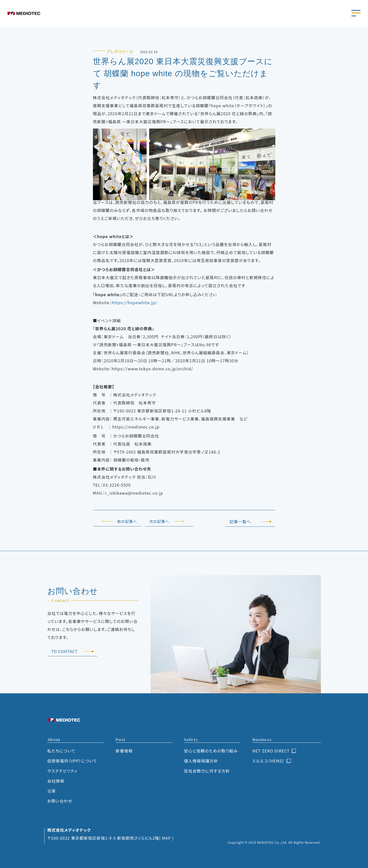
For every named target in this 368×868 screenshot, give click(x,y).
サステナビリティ (63, 771)
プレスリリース (120, 51)
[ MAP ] (167, 838)
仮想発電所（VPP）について (72, 761)
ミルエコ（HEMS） (269, 761)
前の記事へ (127, 521)
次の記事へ (159, 521)
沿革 (52, 791)
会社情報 (56, 781)
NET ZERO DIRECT (271, 751)
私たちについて (61, 751)
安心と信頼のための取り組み (211, 751)
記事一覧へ (240, 521)
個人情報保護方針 (201, 761)
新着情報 (124, 751)
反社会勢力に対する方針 (207, 771)
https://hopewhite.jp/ (135, 302)
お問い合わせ (60, 801)
